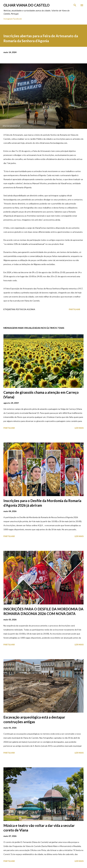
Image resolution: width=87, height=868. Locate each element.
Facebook (17, 19)
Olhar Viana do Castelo (27, 5)
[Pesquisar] (75, 5)
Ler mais (79, 428)
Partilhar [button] (74, 309)
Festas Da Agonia (25, 309)
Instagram (8, 19)
